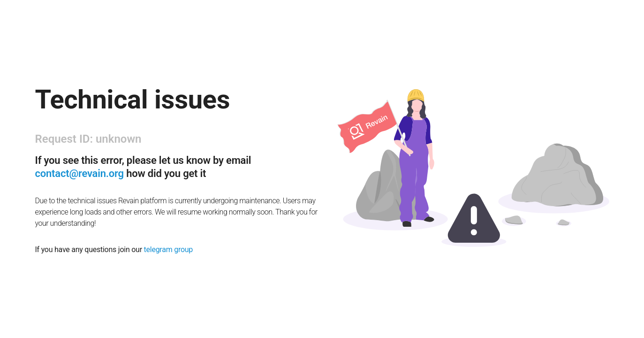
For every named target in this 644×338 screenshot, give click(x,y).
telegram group (169, 250)
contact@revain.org (80, 173)
